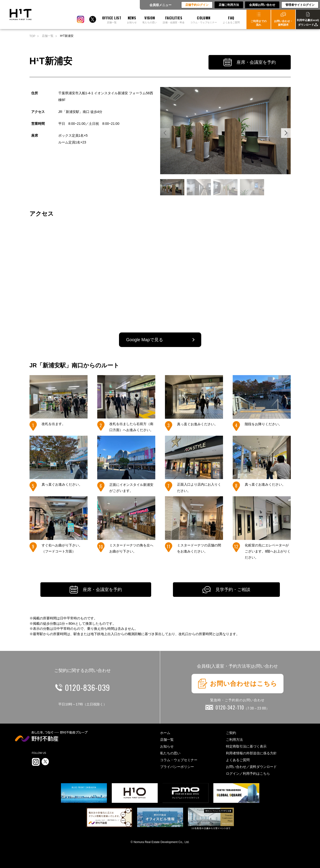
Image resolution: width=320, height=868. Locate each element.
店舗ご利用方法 (229, 5)
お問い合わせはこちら (238, 684)
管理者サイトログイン (300, 5)
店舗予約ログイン (197, 5)
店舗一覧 (48, 36)
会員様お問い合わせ (262, 5)
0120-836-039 (87, 687)
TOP (32, 36)
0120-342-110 (242, 707)
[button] (286, 133)
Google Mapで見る (145, 340)
